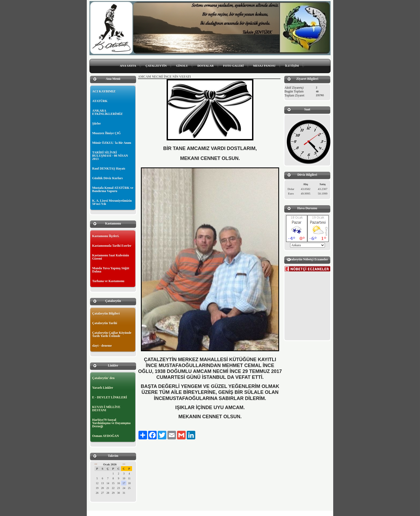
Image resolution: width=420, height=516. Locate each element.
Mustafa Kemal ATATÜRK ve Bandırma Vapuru (113, 189)
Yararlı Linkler (103, 388)
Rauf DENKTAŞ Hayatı (109, 169)
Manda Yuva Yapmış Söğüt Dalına (111, 270)
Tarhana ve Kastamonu (108, 281)
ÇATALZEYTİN (156, 66)
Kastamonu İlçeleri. (106, 236)
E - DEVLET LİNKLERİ (110, 397)
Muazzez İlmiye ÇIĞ (106, 133)
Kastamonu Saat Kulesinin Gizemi (110, 257)
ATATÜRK (100, 101)
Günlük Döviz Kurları (107, 178)
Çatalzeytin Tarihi (105, 323)
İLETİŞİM (292, 66)
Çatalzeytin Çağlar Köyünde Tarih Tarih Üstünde (112, 334)
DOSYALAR (206, 66)
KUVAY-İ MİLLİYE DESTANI (106, 409)
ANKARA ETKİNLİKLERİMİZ (107, 112)
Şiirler (97, 124)
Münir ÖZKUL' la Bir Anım (112, 143)
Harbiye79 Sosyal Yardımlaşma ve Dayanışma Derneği (111, 423)
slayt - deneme (102, 346)
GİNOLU (182, 66)
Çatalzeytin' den (103, 378)
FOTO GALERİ (233, 66)
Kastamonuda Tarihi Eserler (112, 246)
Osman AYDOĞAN (106, 436)
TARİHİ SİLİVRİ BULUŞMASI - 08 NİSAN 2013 (110, 156)
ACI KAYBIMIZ (104, 91)
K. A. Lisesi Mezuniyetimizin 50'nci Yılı (112, 202)
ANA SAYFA (128, 66)
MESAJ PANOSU (264, 66)
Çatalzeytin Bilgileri (106, 313)
